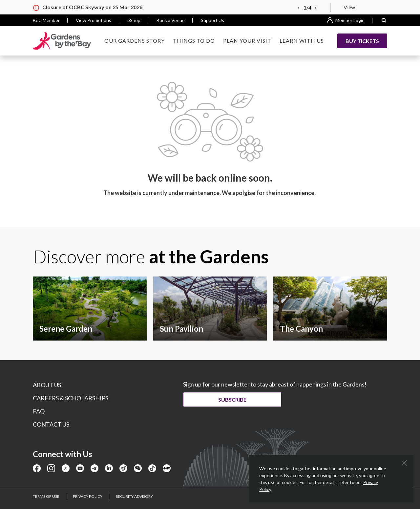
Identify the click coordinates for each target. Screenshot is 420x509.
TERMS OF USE (46, 496)
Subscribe (232, 399)
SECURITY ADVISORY (134, 496)
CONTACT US (51, 424)
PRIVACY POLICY (88, 496)
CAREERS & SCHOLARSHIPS (71, 398)
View (349, 7)
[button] (384, 20)
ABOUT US (47, 385)
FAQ (39, 411)
